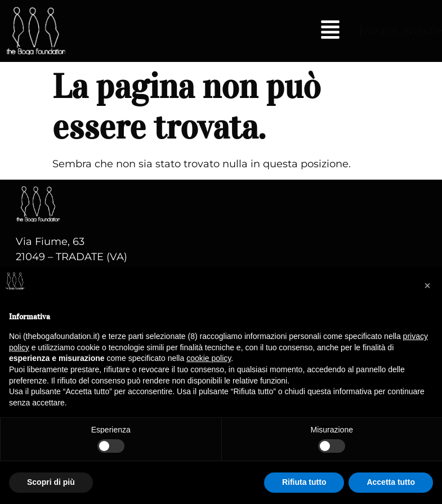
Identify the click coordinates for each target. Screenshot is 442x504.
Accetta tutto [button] (391, 482)
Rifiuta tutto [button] (304, 482)
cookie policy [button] (209, 358)
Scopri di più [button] (51, 482)
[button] (330, 31)
